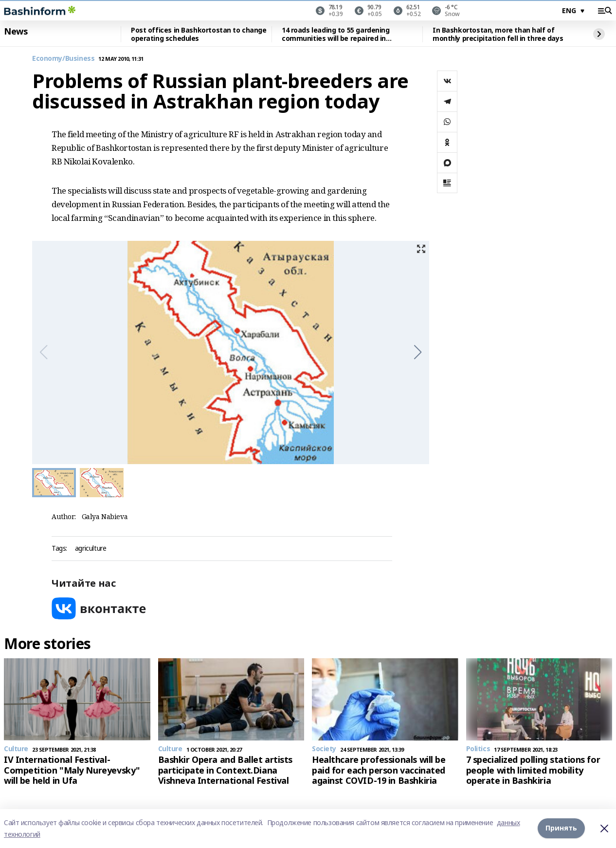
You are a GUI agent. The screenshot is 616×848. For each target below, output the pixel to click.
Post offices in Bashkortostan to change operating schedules (199, 34)
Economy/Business (63, 59)
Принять (561, 828)
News (16, 32)
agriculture (91, 549)
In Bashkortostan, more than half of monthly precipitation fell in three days (498, 34)
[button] (418, 352)
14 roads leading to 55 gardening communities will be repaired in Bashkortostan (336, 34)
